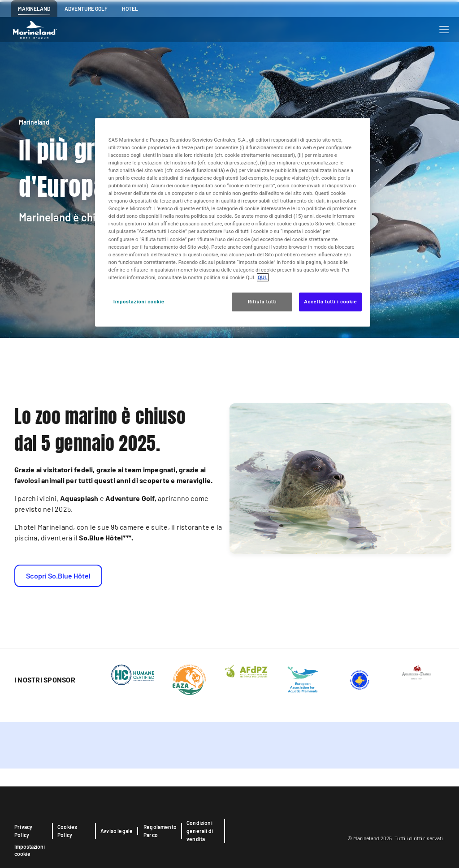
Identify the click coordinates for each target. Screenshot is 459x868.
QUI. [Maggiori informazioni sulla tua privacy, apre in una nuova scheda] (263, 277)
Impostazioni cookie (30, 850)
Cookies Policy (67, 831)
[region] (233, 222)
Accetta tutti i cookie (330, 302)
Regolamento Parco (160, 831)
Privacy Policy (23, 831)
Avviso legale (117, 831)
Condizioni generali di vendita (200, 831)
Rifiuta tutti (262, 302)
